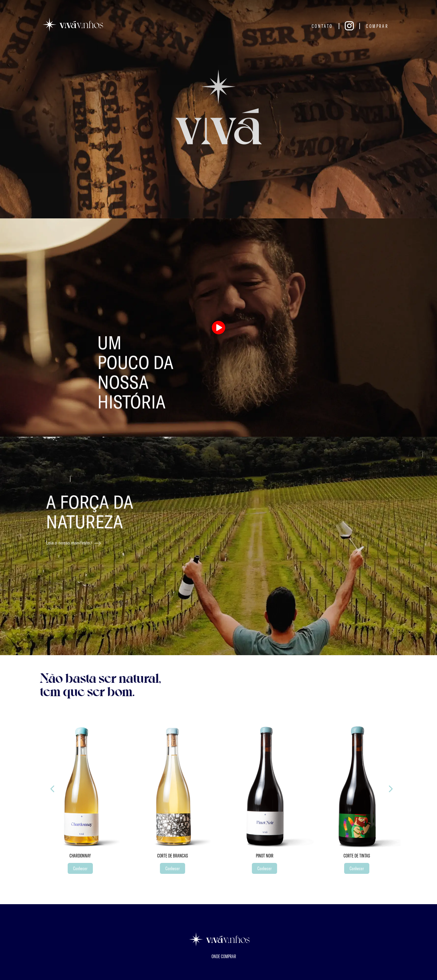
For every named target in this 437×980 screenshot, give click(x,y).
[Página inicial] (73, 25)
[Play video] (219, 328)
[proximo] (52, 789)
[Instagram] (349, 26)
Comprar (377, 26)
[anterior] (391, 789)
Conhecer (80, 868)
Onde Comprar (224, 956)
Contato (322, 26)
